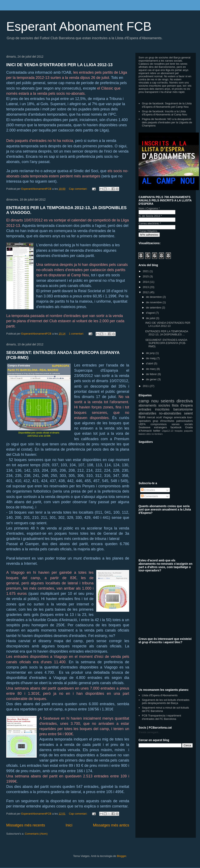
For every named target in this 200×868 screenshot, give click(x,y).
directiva (185, 401)
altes (149, 434)
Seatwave (144, 427)
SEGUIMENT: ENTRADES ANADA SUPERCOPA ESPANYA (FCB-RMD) (166, 343)
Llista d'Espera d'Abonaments (160, 695)
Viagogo (168, 417)
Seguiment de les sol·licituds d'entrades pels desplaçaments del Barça (166, 702)
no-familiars (157, 434)
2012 (146, 292)
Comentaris (150, 496)
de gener (152, 379)
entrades (145, 409)
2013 (146, 287)
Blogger (121, 856)
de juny (151, 353)
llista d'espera (182, 405)
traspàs (179, 431)
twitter (157, 431)
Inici (69, 825)
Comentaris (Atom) (36, 834)
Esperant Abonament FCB (79, 26)
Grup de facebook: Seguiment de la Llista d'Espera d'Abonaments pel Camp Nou (167, 105)
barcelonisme (183, 409)
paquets (188, 431)
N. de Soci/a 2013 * (150, 216)
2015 (146, 276)
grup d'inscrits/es (163, 421)
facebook (176, 427)
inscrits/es (162, 409)
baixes (142, 434)
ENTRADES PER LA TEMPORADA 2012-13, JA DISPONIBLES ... (167, 333)
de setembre (154, 308)
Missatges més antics (111, 825)
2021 (146, 271)
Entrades (148, 490)
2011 (146, 386)
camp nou (149, 401)
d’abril (150, 363)
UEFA (142, 424)
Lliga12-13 (168, 431)
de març (151, 369)
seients (167, 401)
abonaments (147, 405)
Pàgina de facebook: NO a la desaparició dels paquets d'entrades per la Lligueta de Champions (167, 122)
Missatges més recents (26, 825)
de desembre (154, 297)
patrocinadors (184, 421)
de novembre (154, 302)
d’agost (151, 313)
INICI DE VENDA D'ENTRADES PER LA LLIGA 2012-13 (59, 65)
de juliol (151, 318)
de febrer (152, 374)
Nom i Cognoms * (149, 208)
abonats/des (147, 413)
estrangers (161, 427)
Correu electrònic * (150, 223)
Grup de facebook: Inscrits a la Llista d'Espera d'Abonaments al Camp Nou (164, 113)
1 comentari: (77, 334)
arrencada (180, 417)
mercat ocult (154, 417)
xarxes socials (182, 424)
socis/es (164, 405)
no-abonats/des (170, 413)
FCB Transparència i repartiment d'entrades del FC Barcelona (161, 717)
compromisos (159, 424)
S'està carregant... (149, 732)
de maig (151, 358)
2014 (146, 282)
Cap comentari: (79, 189)
